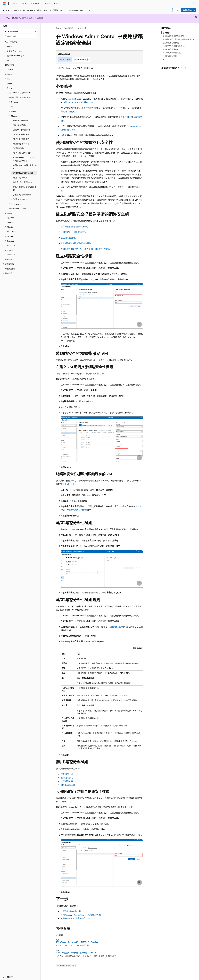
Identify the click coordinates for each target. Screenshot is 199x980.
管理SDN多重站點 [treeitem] (20, 178)
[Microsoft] (5, 3)
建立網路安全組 (68, 238)
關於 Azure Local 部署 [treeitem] (16, 56)
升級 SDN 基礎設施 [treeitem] (21, 125)
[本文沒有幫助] (185, 68)
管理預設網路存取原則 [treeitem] (22, 153)
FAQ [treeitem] (9, 60)
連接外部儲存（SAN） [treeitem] (18, 208)
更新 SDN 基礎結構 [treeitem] (21, 120)
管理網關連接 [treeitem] (19, 148)
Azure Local (81, 28)
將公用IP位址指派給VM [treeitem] (22, 182)
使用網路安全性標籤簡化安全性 (175, 36)
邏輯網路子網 (67, 778)
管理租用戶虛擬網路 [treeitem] (21, 139)
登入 (194, 3)
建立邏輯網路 (125, 117)
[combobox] (20, 31)
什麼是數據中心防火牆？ (72, 911)
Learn (59, 28)
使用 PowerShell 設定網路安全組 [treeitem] (25, 167)
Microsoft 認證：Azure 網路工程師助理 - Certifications (78, 953)
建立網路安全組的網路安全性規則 (76, 243)
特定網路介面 (67, 781)
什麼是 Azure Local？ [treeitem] (15, 51)
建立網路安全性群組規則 (172, 53)
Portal (176, 10)
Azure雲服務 (69, 28)
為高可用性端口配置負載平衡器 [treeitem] (25, 188)
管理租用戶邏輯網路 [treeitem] (21, 134)
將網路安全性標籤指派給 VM (74, 232)
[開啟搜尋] (189, 3)
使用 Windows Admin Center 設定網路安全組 (81, 915)
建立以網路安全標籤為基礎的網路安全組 (179, 39)
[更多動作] (141, 28)
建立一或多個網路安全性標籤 (74, 226)
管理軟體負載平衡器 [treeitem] (21, 144)
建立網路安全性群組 (171, 49)
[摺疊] (37, 26)
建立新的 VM (99, 373)
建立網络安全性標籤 (88, 695)
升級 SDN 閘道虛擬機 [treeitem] (22, 130)
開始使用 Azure (189, 10)
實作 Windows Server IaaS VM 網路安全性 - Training (77, 942)
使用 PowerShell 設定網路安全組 (75, 918)
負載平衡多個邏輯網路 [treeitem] (22, 195)
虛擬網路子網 (67, 774)
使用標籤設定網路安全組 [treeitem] (23, 173)
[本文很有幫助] (182, 68)
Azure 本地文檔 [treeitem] (11, 42)
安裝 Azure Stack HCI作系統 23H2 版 (79, 102)
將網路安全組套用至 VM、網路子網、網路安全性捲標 (85, 249)
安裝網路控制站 (68, 111)
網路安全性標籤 (68, 785)
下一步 (165, 59)
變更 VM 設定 (69, 484)
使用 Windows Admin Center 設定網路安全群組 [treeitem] (24, 159)
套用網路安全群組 (170, 56)
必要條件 (166, 33)
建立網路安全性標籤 (171, 43)
